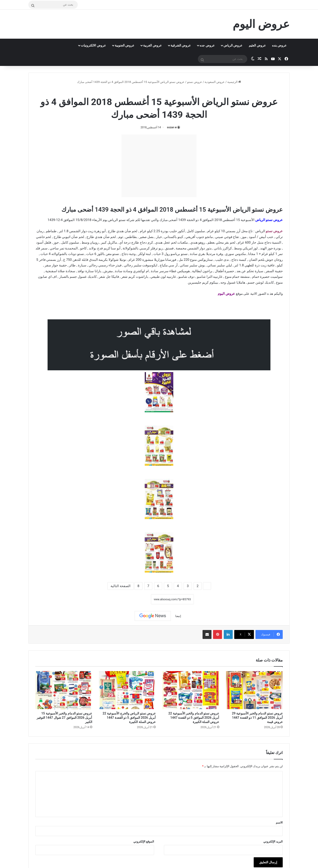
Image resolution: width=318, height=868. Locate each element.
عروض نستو (195, 82)
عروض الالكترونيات (93, 45)
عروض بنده (279, 45)
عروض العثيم (257, 45)
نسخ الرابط (137, 599)
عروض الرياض (233, 45)
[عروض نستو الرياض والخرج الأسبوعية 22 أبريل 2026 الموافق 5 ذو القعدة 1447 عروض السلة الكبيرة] (127, 690)
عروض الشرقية (181, 45)
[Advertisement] (159, 166)
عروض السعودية (215, 82)
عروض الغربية (152, 45)
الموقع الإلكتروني (144, 842)
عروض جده (207, 45)
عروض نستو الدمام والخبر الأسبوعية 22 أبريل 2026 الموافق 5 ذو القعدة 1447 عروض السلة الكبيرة (194, 718)
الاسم (279, 823)
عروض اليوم (227, 294)
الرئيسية (234, 82)
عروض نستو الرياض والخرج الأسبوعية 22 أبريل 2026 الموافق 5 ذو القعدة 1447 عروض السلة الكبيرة (129, 718)
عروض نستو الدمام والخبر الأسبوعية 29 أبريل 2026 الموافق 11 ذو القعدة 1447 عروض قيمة (257, 718)
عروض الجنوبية (124, 45)
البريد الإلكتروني (273, 842)
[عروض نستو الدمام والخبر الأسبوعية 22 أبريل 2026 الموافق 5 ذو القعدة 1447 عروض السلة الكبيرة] (191, 690)
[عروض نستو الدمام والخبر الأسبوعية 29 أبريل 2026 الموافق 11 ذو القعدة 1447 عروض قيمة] (254, 690)
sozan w (172, 127)
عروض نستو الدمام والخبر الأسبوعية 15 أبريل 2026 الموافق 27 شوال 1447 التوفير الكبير (64, 718)
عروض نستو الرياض (269, 220)
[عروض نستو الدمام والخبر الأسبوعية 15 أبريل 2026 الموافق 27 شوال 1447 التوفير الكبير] (64, 690)
